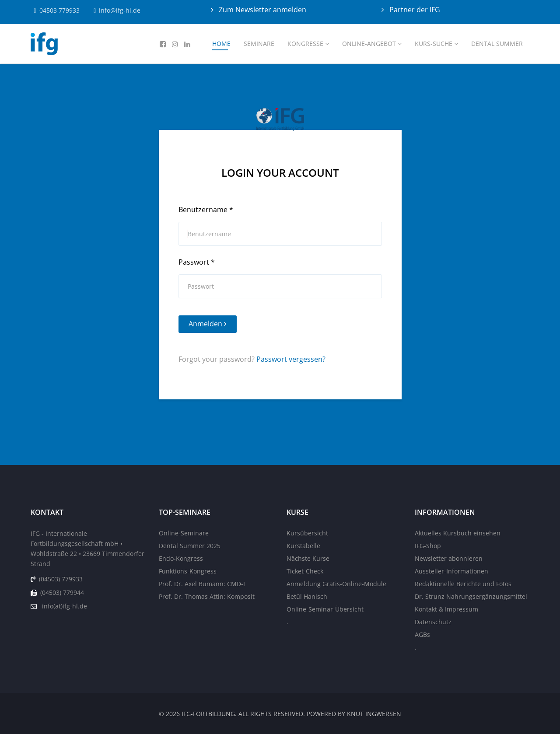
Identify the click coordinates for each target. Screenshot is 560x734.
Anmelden (208, 324)
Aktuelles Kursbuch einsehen (458, 533)
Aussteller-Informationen (451, 571)
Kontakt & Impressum (446, 609)
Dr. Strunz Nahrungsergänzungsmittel (471, 596)
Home (221, 44)
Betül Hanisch (307, 596)
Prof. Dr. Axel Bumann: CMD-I (202, 584)
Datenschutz (433, 622)
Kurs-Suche (434, 44)
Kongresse (305, 44)
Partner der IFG (414, 10)
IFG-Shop (428, 546)
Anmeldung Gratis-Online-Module (336, 584)
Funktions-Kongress (188, 571)
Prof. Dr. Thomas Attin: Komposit (207, 596)
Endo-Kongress (181, 558)
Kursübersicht (307, 533)
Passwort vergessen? (291, 359)
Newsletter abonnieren (449, 558)
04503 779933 (59, 10)
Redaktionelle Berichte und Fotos (463, 584)
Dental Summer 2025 (190, 546)
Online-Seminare (184, 533)
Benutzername (206, 210)
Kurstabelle (303, 546)
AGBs (422, 634)
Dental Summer (497, 44)
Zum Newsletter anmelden (262, 10)
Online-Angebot (369, 44)
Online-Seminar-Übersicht (325, 609)
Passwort (197, 262)
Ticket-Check (305, 571)
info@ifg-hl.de (120, 10)
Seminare (259, 44)
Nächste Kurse (308, 558)
